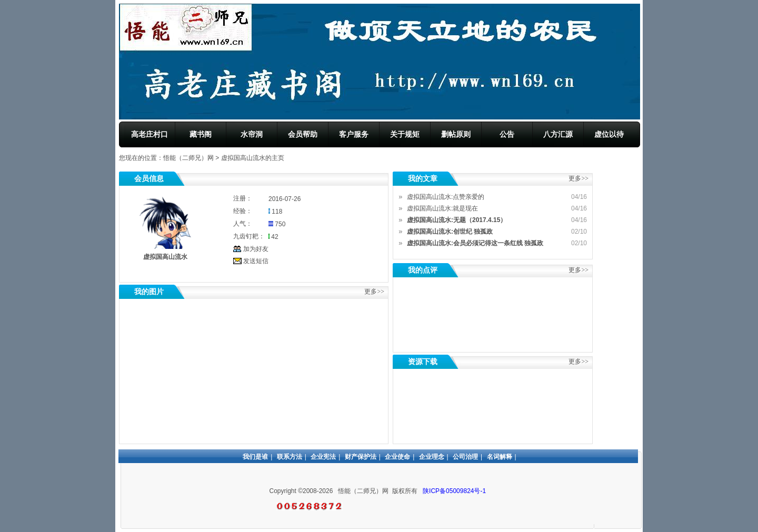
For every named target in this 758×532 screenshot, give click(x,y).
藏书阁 (201, 134)
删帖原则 (456, 134)
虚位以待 (609, 134)
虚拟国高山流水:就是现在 (442, 208)
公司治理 (465, 457)
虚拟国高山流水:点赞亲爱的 (446, 197)
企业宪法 (323, 457)
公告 (507, 134)
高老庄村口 (149, 134)
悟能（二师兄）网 (188, 158)
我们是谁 (255, 457)
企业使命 (397, 457)
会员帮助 (303, 134)
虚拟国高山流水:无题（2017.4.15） (457, 220)
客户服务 (354, 134)
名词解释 (500, 457)
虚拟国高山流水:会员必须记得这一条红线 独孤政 (475, 243)
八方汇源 (558, 134)
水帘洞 (252, 134)
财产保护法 (361, 457)
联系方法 (290, 457)
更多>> (579, 270)
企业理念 (432, 457)
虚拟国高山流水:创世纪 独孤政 (450, 232)
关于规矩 (405, 134)
